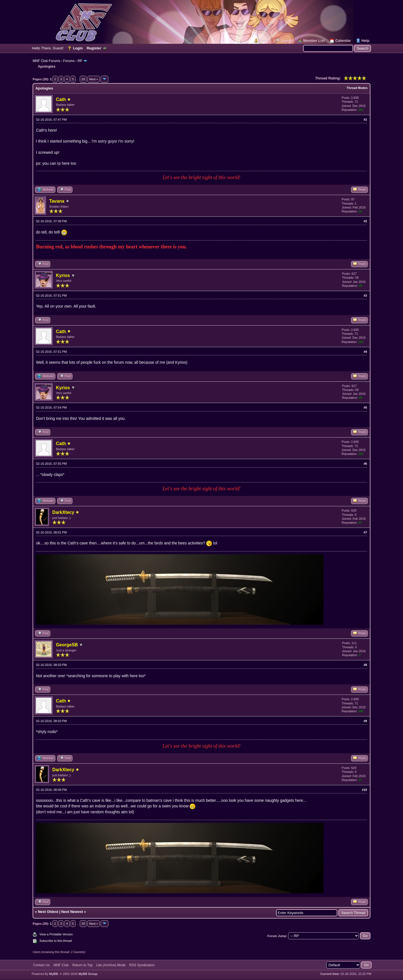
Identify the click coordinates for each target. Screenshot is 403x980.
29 (83, 79)
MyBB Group (88, 974)
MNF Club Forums (46, 61)
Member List (314, 41)
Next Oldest (48, 912)
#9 (365, 721)
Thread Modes (357, 88)
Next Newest (72, 912)
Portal (265, 41)
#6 (365, 464)
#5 (365, 407)
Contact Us (41, 965)
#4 (365, 352)
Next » (94, 79)
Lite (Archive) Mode (111, 965)
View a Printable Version (56, 934)
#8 (365, 665)
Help (365, 41)
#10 (365, 790)
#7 (365, 532)
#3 (365, 296)
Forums (69, 61)
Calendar (343, 41)
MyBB (53, 974)
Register (94, 48)
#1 (365, 120)
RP (80, 61)
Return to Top (83, 965)
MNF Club (61, 965)
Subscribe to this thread (56, 941)
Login (78, 48)
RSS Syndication (142, 965)
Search (287, 41)
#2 (365, 221)
